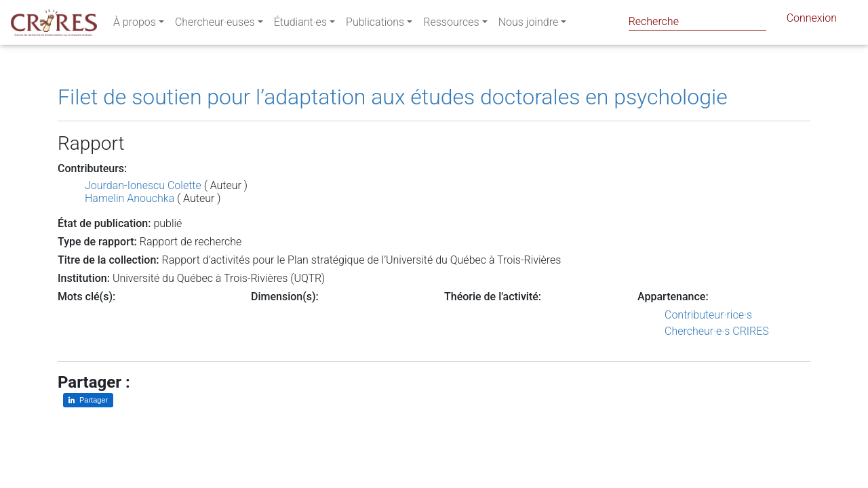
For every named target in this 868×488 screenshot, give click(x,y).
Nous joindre (529, 25)
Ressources (451, 25)
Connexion (812, 21)
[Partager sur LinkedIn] (88, 400)
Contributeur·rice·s (708, 315)
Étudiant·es (300, 25)
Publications (375, 25)
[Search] (697, 21)
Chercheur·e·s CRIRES (717, 331)
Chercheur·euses (215, 25)
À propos (135, 25)
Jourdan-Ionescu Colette (143, 185)
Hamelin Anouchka (130, 198)
